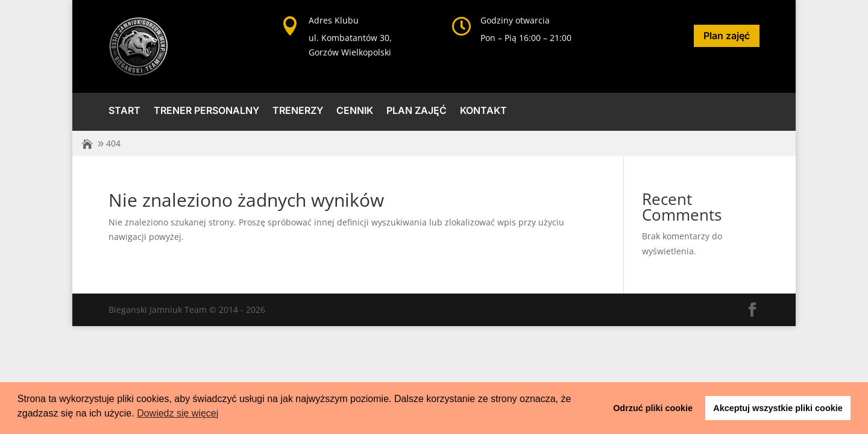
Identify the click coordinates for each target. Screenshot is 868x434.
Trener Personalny (206, 111)
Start (124, 111)
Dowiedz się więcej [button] (178, 413)
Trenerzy (298, 111)
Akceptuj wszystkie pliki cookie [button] (778, 408)
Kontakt (483, 111)
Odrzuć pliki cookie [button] (653, 408)
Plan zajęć (727, 36)
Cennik (355, 111)
